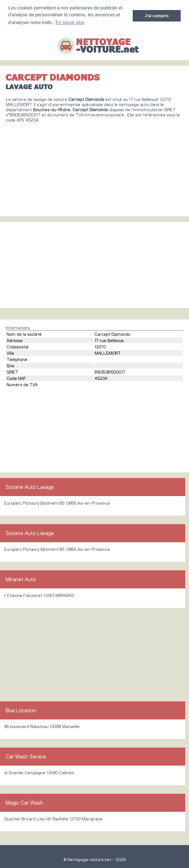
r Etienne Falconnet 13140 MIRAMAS (39, 595)
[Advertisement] (95, 167)
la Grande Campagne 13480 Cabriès (39, 772)
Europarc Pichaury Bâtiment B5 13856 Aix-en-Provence (57, 503)
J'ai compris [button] (157, 16)
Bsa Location (21, 710)
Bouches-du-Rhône (52, 109)
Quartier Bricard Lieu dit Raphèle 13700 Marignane (53, 818)
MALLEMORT (108, 353)
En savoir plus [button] (70, 23)
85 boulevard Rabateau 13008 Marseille (42, 726)
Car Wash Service (26, 756)
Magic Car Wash (24, 802)
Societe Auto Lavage (30, 487)
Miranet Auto (21, 579)
